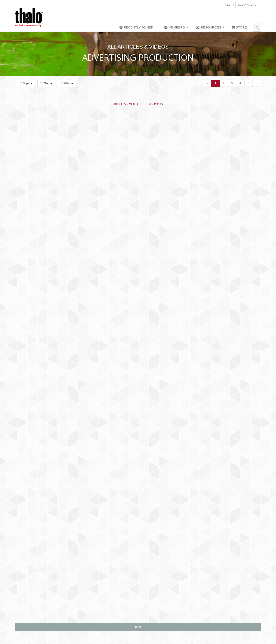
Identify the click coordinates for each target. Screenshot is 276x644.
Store (239, 27)
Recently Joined (136, 27)
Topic (26, 83)
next (138, 627)
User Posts (155, 104)
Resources (208, 27)
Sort (46, 83)
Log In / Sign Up (248, 5)
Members (174, 27)
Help (228, 5)
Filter (67, 83)
